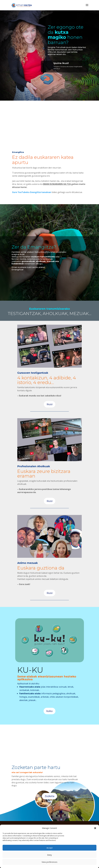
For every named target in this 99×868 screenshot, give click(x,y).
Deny (49, 855)
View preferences (49, 862)
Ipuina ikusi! (61, 63)
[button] (95, 828)
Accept (50, 848)
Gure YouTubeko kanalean (32, 192)
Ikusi (50, 404)
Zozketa (49, 796)
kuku (49, 711)
